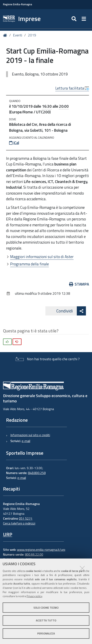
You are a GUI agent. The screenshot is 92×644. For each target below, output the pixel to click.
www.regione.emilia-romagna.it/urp (41, 550)
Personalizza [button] (46, 633)
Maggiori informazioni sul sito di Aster (42, 257)
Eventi (18, 35)
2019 (32, 35)
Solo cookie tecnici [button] (46, 608)
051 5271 (26, 518)
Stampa (82, 284)
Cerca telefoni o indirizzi (19, 523)
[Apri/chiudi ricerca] (81, 19)
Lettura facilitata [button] (72, 88)
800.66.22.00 (34, 554)
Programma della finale (29, 264)
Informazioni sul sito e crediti (30, 435)
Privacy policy (34, 596)
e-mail (26, 441)
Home (6, 35)
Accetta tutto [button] (46, 620)
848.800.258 (37, 473)
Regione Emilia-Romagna (18, 4)
